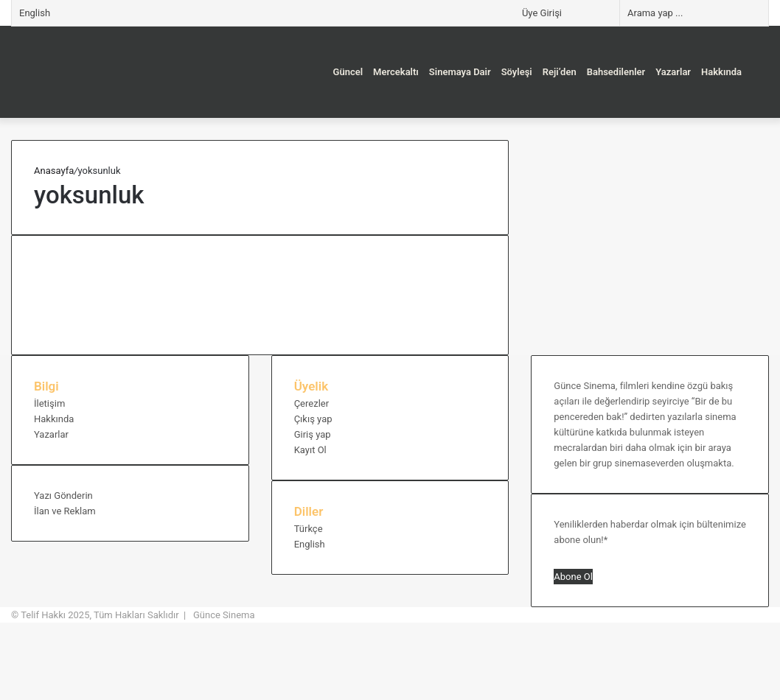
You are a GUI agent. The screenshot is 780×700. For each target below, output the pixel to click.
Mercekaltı (396, 72)
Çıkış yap (313, 419)
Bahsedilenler (616, 72)
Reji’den (560, 72)
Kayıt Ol (310, 450)
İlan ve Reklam (65, 511)
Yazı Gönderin (63, 496)
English (35, 13)
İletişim (49, 403)
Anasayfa (54, 171)
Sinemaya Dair (460, 72)
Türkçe (309, 529)
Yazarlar (673, 72)
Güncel (348, 72)
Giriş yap (313, 434)
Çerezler (311, 403)
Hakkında (721, 72)
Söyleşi (517, 72)
